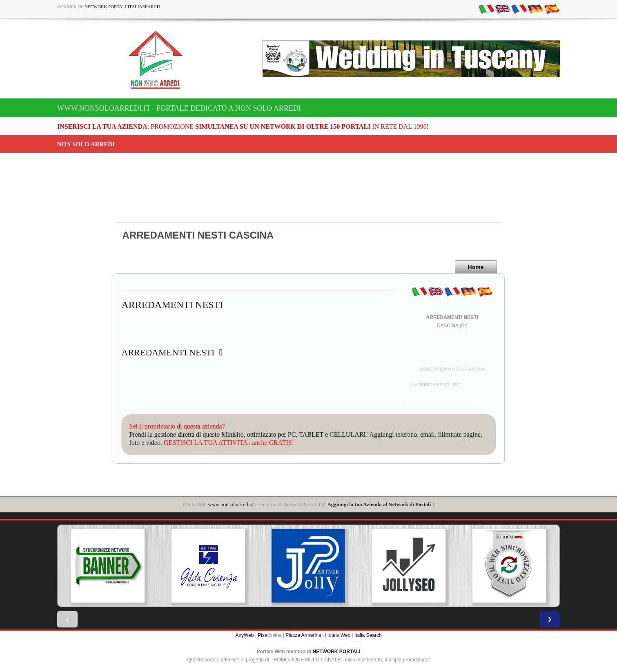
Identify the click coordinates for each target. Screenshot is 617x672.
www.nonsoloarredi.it (231, 504)
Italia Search (368, 635)
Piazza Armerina (303, 635)
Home (476, 267)
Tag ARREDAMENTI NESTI (437, 385)
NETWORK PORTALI (337, 652)
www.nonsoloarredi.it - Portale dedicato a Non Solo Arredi (179, 108)
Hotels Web (338, 635)
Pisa (262, 635)
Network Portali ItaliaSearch (122, 7)
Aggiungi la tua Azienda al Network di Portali (379, 504)
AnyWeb (244, 635)
